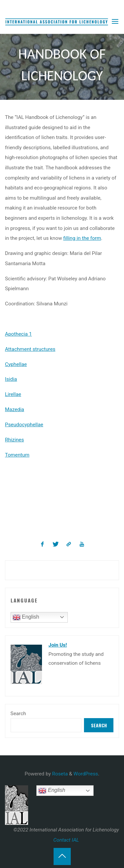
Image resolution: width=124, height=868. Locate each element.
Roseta (59, 774)
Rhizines (14, 440)
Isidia (11, 379)
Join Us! (58, 645)
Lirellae (13, 395)
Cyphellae (16, 364)
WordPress (86, 774)
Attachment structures (30, 349)
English (26, 617)
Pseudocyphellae (24, 425)
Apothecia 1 (18, 334)
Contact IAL (66, 840)
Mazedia (15, 409)
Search (18, 714)
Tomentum (17, 455)
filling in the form (82, 238)
